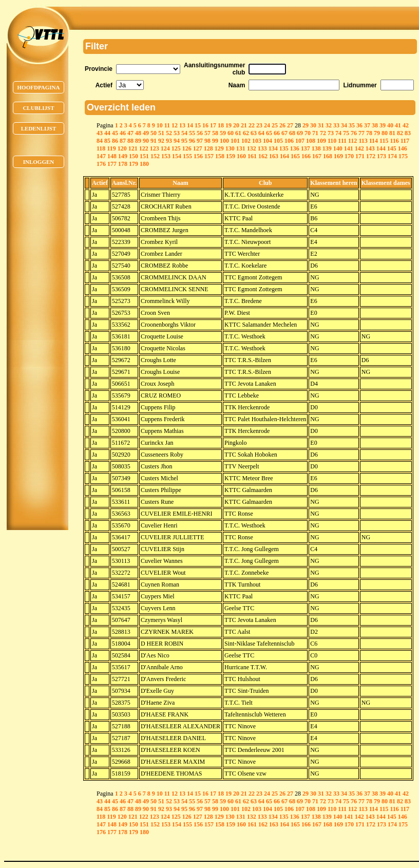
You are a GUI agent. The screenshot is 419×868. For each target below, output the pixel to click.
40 (390, 125)
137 (306, 148)
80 (385, 133)
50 (154, 133)
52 (169, 133)
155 (187, 156)
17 (213, 125)
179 (134, 164)
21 (244, 125)
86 (115, 141)
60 (231, 133)
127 (198, 148)
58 (215, 133)
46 (123, 133)
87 (123, 141)
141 (349, 148)
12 (175, 125)
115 (384, 141)
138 (316, 148)
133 (262, 148)
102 (246, 141)
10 (160, 125)
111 (342, 141)
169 (338, 156)
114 (374, 141)
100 (224, 141)
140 (338, 148)
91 (154, 141)
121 (133, 148)
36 (359, 125)
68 (292, 133)
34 (344, 125)
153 (166, 156)
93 (169, 141)
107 (300, 141)
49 (146, 133)
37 (367, 125)
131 (241, 148)
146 (403, 148)
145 (392, 148)
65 (269, 133)
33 (336, 125)
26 (282, 125)
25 (275, 125)
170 (349, 156)
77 (361, 133)
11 (167, 125)
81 (392, 133)
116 (394, 141)
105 (278, 141)
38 (375, 125)
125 (176, 148)
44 (107, 133)
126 (187, 148)
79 (377, 133)
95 (184, 141)
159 (231, 156)
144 (381, 148)
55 (192, 133)
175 (403, 156)
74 (338, 133)
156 (198, 156)
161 (252, 156)
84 (100, 141)
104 (268, 141)
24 (267, 125)
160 (241, 156)
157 (209, 156)
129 (219, 148)
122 (144, 148)
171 (360, 156)
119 (111, 148)
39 (383, 125)
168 (328, 156)
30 (313, 125)
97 (200, 141)
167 (317, 156)
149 (123, 156)
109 (321, 141)
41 (398, 125)
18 (221, 125)
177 (112, 164)
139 (327, 148)
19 (228, 125)
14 (190, 125)
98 (207, 141)
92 (161, 141)
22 (252, 125)
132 (252, 148)
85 (107, 141)
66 (277, 133)
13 (182, 125)
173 (382, 156)
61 (238, 133)
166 (306, 156)
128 (208, 148)
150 (134, 156)
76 (354, 133)
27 (290, 125)
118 (101, 148)
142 (359, 148)
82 (400, 133)
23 (259, 125)
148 (112, 156)
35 (352, 125)
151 (144, 156)
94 (177, 141)
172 (371, 156)
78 (369, 133)
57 (207, 133)
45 (115, 133)
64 (261, 133)
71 (315, 133)
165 (295, 156)
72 (323, 133)
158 (220, 156)
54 (184, 133)
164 (284, 156)
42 (406, 125)
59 (223, 133)
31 (321, 125)
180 (144, 164)
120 (122, 148)
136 (295, 148)
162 (263, 156)
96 (192, 141)
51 (161, 133)
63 (254, 133)
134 (273, 148)
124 (165, 148)
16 (205, 125)
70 (308, 133)
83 (408, 133)
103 (257, 141)
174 (392, 156)
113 (363, 141)
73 (331, 133)
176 (101, 164)
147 (101, 156)
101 (235, 141)
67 (284, 133)
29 (306, 125)
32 (329, 125)
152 (155, 156)
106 (289, 141)
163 (274, 156)
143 (370, 148)
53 (177, 133)
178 (123, 164)
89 (138, 141)
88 (130, 141)
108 (311, 141)
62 (246, 133)
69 (300, 133)
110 (332, 141)
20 (236, 125)
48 (138, 133)
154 (177, 156)
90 (146, 141)
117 (405, 141)
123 (155, 148)
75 (346, 133)
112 (353, 141)
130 (230, 148)
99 (215, 141)
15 (198, 125)
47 (130, 133)
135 (284, 148)
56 (200, 133)
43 (100, 133)
